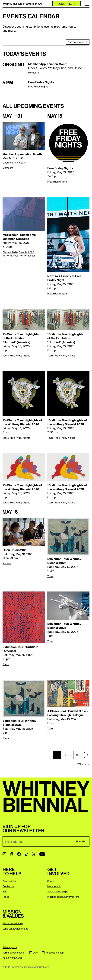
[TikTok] (27, 854)
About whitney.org (13, 958)
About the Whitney (13, 923)
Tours (6, 355)
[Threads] (12, 854)
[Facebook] (19, 854)
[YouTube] (42, 854)
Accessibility (9, 881)
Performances (28, 256)
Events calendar (31, 16)
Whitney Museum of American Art (22, 4)
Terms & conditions (13, 953)
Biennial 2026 (10, 252)
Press (6, 897)
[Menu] (87, 4)
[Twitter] (34, 854)
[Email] (37, 841)
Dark (34, 953)
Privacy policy (10, 947)
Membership (54, 886)
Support (52, 881)
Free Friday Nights (38, 86)
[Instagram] (4, 854)
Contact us (8, 886)
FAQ (5, 891)
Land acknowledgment (15, 929)
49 (77, 755)
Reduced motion (53, 953)
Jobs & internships (58, 891)
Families (7, 563)
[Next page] (86, 755)
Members (33, 73)
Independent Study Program (63, 897)
